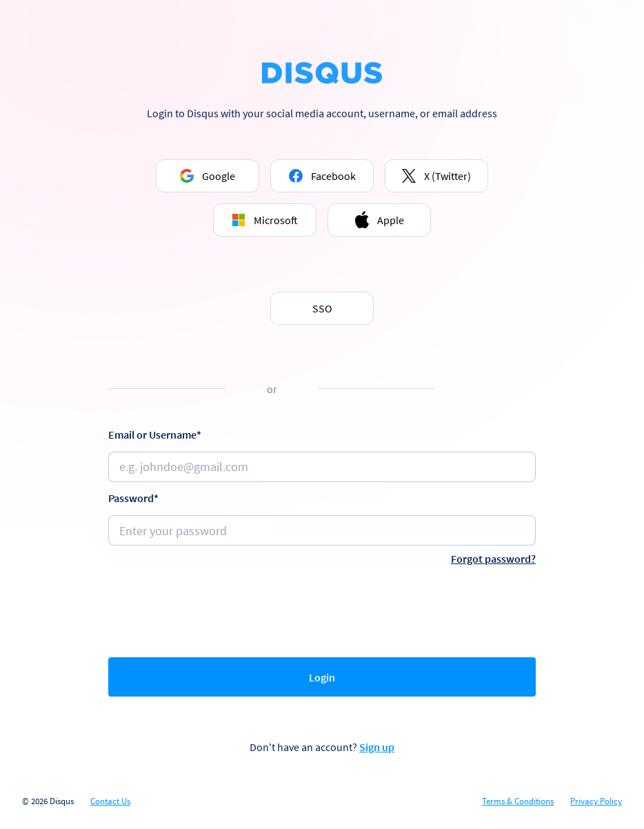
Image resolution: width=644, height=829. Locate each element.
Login (322, 677)
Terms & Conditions (518, 801)
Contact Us (110, 801)
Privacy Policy (596, 801)
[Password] (322, 530)
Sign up (377, 747)
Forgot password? (493, 559)
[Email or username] (322, 467)
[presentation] (322, 608)
